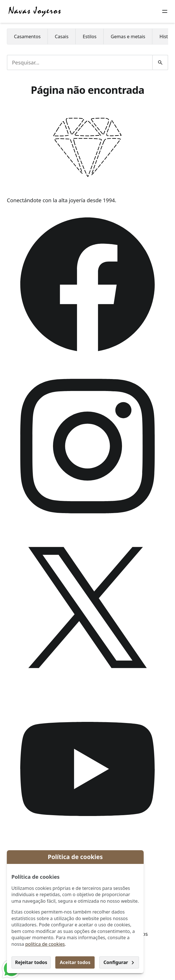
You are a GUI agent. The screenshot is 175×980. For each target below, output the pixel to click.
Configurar (119, 962)
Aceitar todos (75, 962)
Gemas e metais (128, 37)
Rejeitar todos (31, 962)
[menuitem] (27, 37)
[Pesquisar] (160, 62)
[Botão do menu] (165, 11)
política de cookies (45, 944)
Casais (62, 37)
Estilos (89, 37)
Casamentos (27, 37)
